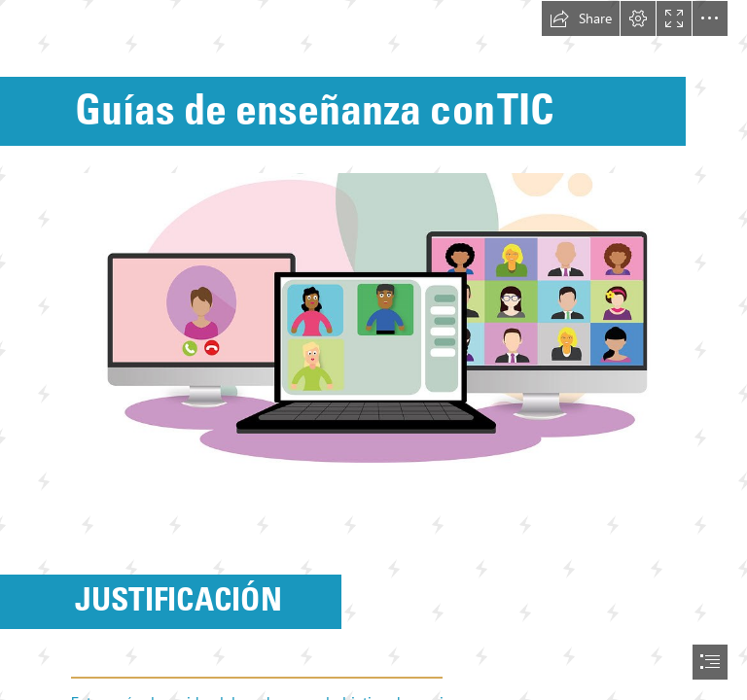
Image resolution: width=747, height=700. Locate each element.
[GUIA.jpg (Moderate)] (373, 340)
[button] (581, 18)
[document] (373, 350)
